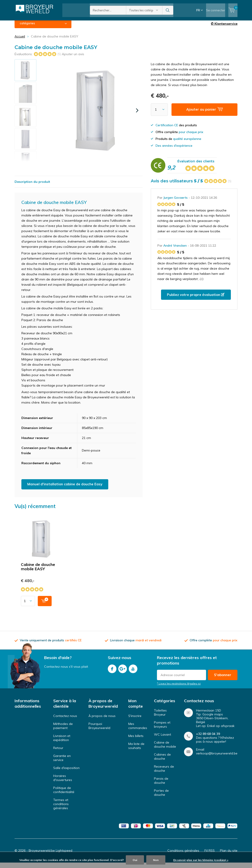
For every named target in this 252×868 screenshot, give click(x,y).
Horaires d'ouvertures (63, 783)
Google (123, 673)
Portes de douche (161, 798)
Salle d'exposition (66, 773)
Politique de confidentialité (64, 795)
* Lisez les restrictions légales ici (179, 689)
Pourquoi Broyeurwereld (99, 731)
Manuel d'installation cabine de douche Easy (65, 489)
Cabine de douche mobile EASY (38, 572)
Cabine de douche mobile (165, 749)
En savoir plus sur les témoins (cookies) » (201, 860)
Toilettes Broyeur (160, 717)
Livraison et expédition (62, 743)
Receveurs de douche (164, 774)
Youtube (133, 673)
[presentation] (137, 115)
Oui (135, 860)
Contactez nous (65, 721)
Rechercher (168, 10)
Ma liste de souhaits (136, 751)
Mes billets (136, 741)
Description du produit (32, 187)
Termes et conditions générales (61, 809)
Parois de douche (161, 786)
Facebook (112, 673)
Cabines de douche (162, 761)
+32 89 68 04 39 (208, 739)
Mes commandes (138, 731)
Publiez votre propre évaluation (196, 300)
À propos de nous (102, 721)
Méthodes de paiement (63, 731)
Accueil (20, 41)
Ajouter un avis (73, 59)
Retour (58, 753)
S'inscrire (135, 721)
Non (156, 860)
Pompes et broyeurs (162, 729)
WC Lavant (163, 739)
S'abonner (223, 680)
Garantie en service (62, 763)
